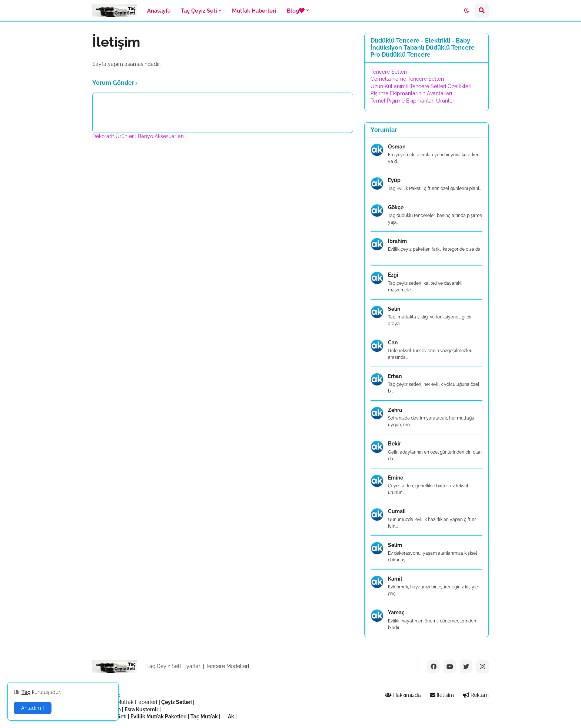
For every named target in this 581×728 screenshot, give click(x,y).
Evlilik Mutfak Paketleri (159, 717)
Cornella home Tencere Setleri (407, 79)
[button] (467, 11)
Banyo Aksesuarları (162, 136)
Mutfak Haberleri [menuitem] (254, 11)
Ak (231, 717)
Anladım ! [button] (33, 708)
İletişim (442, 695)
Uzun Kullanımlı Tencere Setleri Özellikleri (421, 86)
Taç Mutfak (204, 717)
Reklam (476, 695)
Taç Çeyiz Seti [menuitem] (199, 11)
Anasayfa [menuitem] (159, 11)
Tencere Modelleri (227, 666)
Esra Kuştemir (141, 709)
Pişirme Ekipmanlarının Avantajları (411, 93)
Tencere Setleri (389, 72)
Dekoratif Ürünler (114, 136)
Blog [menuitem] (296, 11)
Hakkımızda (403, 695)
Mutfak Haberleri (137, 702)
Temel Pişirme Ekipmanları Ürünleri (413, 101)
